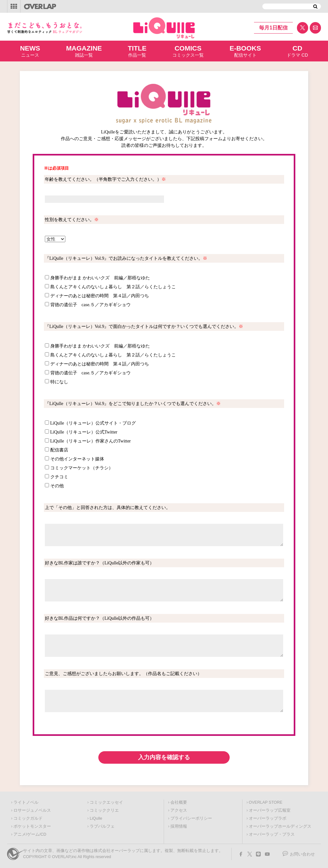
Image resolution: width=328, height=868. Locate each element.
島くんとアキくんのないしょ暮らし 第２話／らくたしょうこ (113, 287)
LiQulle (96, 818)
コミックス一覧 (188, 51)
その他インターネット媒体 (77, 459)
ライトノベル (26, 802)
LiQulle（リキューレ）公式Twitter (84, 432)
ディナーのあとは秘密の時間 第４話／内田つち (100, 296)
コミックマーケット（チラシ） (82, 468)
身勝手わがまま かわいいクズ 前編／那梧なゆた (100, 278)
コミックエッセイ (106, 802)
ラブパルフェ (102, 826)
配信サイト (245, 51)
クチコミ (59, 477)
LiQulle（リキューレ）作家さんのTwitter (91, 441)
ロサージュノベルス (32, 810)
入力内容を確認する (164, 757)
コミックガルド (28, 818)
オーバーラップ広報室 (270, 810)
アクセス (179, 810)
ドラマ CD (297, 51)
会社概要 (179, 802)
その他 (57, 486)
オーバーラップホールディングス (280, 826)
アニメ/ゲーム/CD (30, 834)
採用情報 (179, 826)
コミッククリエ (104, 810)
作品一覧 (137, 51)
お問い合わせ (302, 854)
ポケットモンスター (32, 826)
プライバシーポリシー (191, 818)
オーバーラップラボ (268, 818)
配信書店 (59, 450)
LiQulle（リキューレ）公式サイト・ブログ (93, 423)
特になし (59, 382)
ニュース (30, 51)
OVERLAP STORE (266, 802)
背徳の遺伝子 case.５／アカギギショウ (91, 305)
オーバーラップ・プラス (272, 834)
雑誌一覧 (84, 51)
